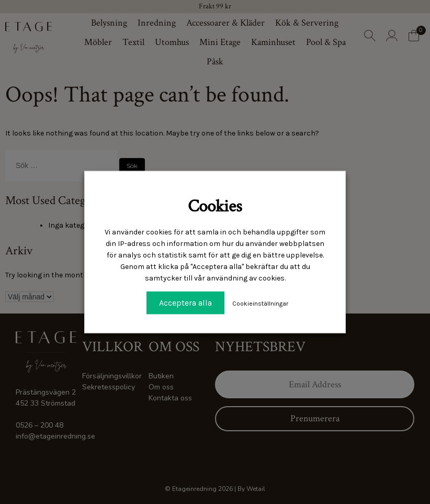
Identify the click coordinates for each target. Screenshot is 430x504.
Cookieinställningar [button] (260, 304)
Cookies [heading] (215, 206)
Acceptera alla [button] (185, 303)
